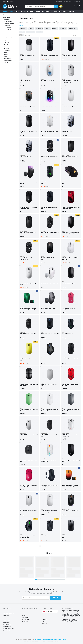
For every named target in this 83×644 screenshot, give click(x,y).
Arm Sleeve (8, 33)
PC (28, 12)
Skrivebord (6, 54)
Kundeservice (77, 1)
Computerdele (7, 66)
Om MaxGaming (7, 625)
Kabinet (6, 56)
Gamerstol (38, 12)
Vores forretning (38, 640)
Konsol (32, 12)
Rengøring (7, 41)
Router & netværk (7, 64)
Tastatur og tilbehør (8, 21)
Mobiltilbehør (46, 12)
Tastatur (24, 613)
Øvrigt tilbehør (8, 43)
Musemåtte (6, 45)
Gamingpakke (8, 39)
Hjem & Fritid (54, 12)
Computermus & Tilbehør (19, 15)
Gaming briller (7, 68)
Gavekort (60, 1)
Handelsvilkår (6, 615)
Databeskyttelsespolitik (8, 629)
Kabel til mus (8, 35)
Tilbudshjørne (63, 12)
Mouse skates (8, 27)
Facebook (44, 619)
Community (67, 1)
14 (56, 546)
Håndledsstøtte (8, 31)
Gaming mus (28, 15)
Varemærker (71, 12)
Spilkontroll (6, 53)
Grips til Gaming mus (9, 37)
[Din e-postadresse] (36, 598)
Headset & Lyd (7, 47)
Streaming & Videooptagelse (7, 50)
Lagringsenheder (7, 58)
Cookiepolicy (6, 622)
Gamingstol (25, 617)
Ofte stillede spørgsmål (8, 613)
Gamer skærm (7, 20)
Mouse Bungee (8, 29)
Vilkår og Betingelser (63, 640)
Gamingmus (25, 611)
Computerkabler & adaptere (8, 61)
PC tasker (6, 70)
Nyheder (13, 12)
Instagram (45, 623)
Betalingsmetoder (7, 627)
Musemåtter (25, 621)
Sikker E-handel (6, 631)
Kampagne (6, 12)
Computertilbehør (21, 12)
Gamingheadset (26, 619)
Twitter (44, 621)
